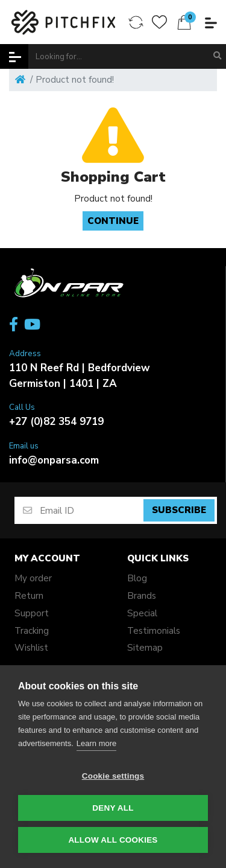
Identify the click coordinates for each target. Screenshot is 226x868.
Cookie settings (113, 776)
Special (142, 613)
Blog (137, 578)
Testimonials (154, 631)
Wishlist (31, 648)
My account (47, 558)
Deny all (113, 808)
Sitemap (145, 648)
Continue (113, 221)
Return (29, 596)
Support (32, 613)
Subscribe (179, 510)
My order (33, 578)
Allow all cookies (113, 840)
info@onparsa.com (54, 460)
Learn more (96, 743)
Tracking (32, 631)
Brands (142, 596)
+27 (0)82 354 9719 (56, 422)
